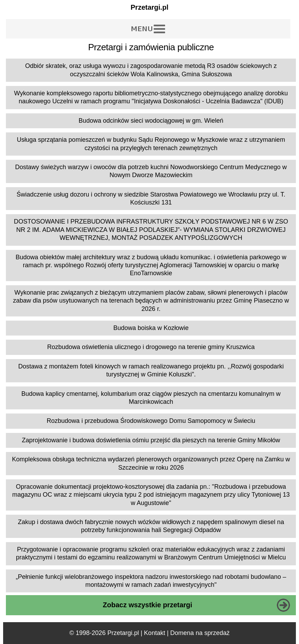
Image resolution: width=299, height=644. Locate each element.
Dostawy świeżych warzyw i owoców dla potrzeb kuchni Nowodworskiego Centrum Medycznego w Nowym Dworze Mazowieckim (151, 171)
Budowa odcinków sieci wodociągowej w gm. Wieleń (151, 121)
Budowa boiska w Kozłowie (151, 328)
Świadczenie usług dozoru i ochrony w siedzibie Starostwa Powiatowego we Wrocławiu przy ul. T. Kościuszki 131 (151, 198)
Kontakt (155, 633)
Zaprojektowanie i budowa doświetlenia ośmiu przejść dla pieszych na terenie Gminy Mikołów (151, 440)
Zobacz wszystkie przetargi (147, 605)
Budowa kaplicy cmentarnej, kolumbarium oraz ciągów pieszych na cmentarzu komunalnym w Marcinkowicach (151, 398)
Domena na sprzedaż (200, 633)
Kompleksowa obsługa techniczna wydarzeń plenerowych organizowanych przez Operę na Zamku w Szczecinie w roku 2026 (151, 463)
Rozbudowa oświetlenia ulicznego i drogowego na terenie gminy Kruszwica (151, 347)
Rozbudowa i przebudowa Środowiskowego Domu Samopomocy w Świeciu (151, 421)
